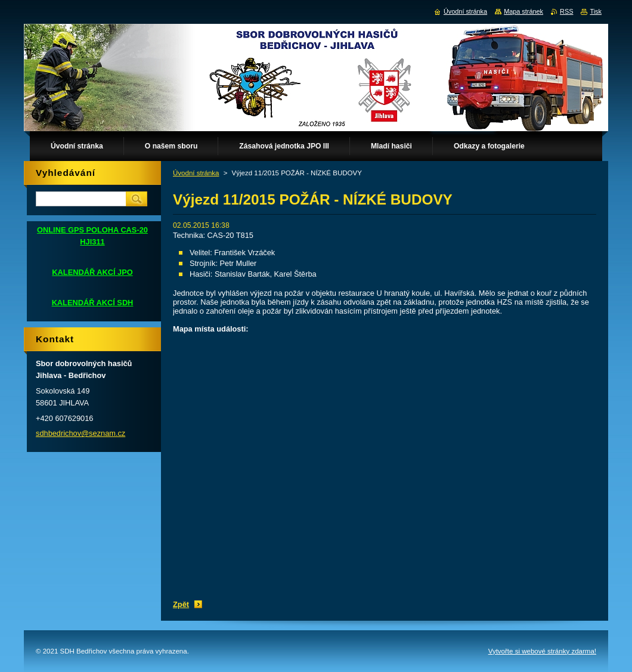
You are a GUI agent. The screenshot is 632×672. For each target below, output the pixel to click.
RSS (566, 11)
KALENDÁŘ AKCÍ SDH (93, 303)
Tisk (596, 11)
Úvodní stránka (196, 173)
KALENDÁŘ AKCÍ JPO (92, 272)
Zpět (181, 604)
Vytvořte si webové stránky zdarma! (542, 651)
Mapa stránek (523, 11)
